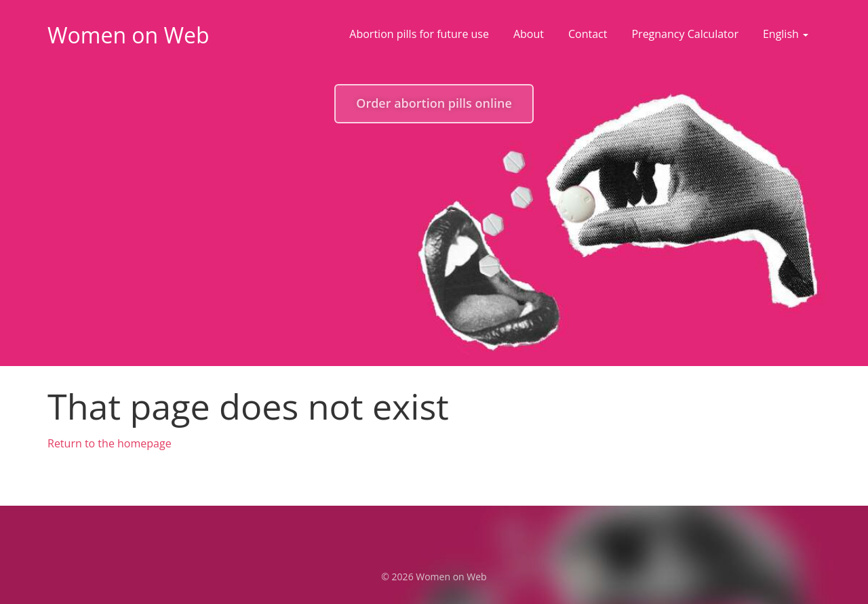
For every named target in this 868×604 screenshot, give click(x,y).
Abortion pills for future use (419, 34)
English (786, 34)
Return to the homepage (110, 443)
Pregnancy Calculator (685, 34)
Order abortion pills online (434, 103)
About (529, 34)
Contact (588, 34)
